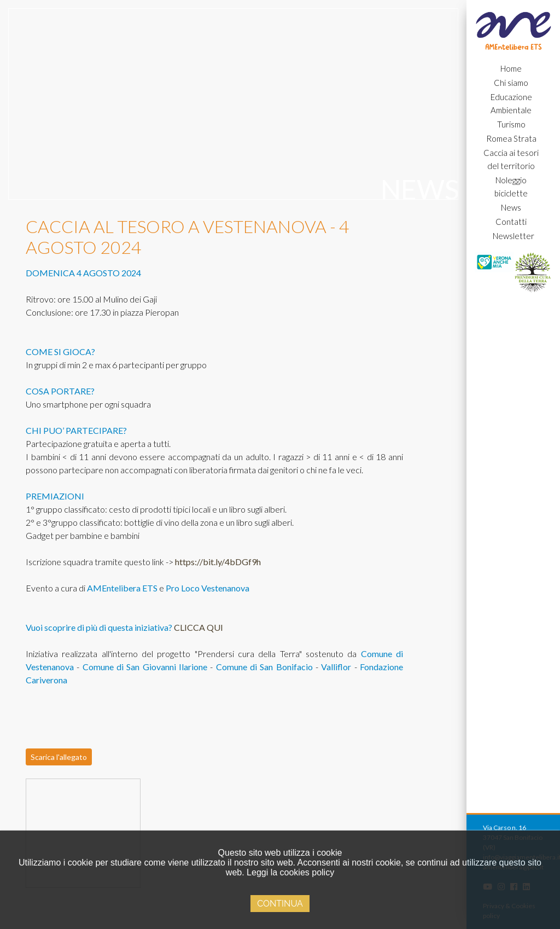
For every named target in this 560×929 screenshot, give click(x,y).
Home (511, 68)
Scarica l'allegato (59, 757)
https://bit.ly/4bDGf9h (218, 562)
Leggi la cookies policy (290, 872)
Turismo (511, 124)
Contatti (511, 222)
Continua (280, 904)
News (511, 207)
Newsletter (514, 236)
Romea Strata (511, 138)
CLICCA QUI (199, 627)
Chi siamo (511, 83)
